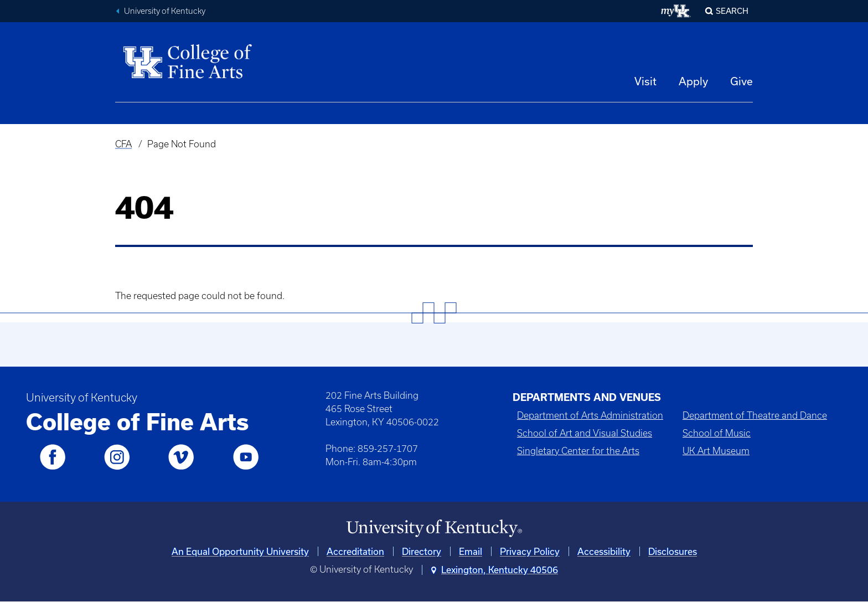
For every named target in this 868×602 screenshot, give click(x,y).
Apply (693, 81)
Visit (645, 81)
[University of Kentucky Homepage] (434, 529)
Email (471, 551)
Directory (422, 551)
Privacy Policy (530, 551)
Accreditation (355, 551)
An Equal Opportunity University (240, 551)
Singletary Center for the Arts (578, 451)
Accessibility (604, 551)
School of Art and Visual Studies (585, 433)
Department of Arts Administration (590, 415)
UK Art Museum (716, 451)
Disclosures (673, 551)
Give (742, 81)
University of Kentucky (165, 11)
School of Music (717, 433)
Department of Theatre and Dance (755, 415)
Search (732, 11)
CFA (123, 144)
